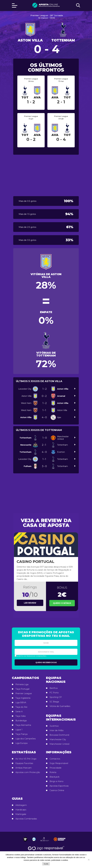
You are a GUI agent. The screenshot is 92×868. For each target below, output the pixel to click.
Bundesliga (21, 721)
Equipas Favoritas (24, 763)
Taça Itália (20, 716)
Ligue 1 (19, 730)
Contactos (55, 759)
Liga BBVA (21, 703)
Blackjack (55, 777)
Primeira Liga (22, 684)
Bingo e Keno (57, 781)
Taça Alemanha (23, 725)
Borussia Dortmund (59, 735)
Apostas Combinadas (26, 819)
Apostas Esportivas (59, 786)
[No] (89, 860)
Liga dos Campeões (26, 739)
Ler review (30, 603)
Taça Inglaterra (23, 698)
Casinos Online (57, 790)
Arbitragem (21, 805)
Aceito (46, 864)
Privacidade (55, 768)
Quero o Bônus (62, 603)
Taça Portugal (22, 689)
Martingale (21, 814)
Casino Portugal (35, 562)
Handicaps (21, 810)
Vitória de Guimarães (60, 706)
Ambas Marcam (23, 768)
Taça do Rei (21, 707)
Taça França (21, 734)
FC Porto (54, 693)
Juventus (54, 726)
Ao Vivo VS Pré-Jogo (26, 759)
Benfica (54, 688)
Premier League (24, 693)
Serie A (19, 712)
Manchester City (58, 739)
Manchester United (59, 744)
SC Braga (54, 702)
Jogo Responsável (59, 763)
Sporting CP (56, 697)
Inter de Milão (57, 730)
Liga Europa (21, 743)
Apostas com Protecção (28, 772)
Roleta (53, 772)
